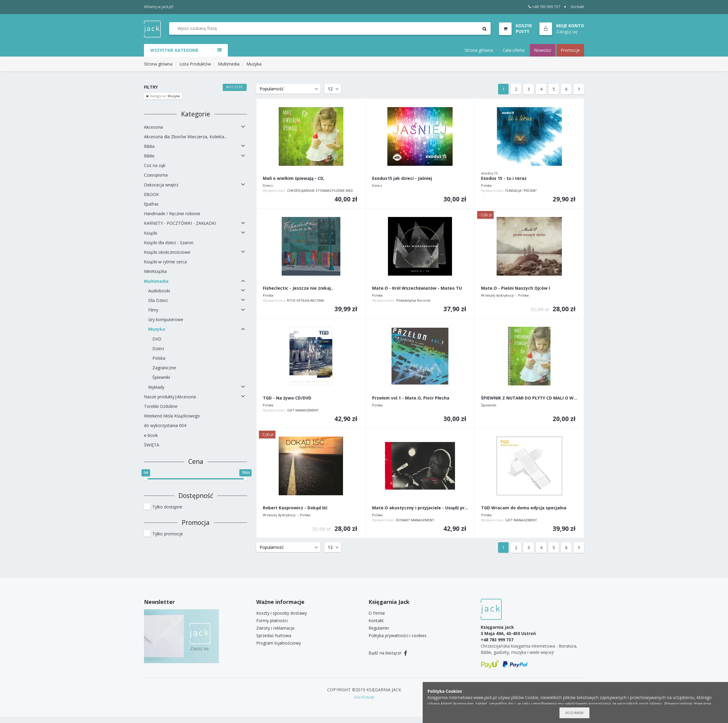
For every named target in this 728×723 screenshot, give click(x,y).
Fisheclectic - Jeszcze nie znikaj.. (298, 288)
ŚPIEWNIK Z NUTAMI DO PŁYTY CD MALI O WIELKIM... (529, 398)
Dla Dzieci (158, 300)
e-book (151, 435)
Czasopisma (156, 175)
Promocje (570, 50)
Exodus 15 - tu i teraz (504, 179)
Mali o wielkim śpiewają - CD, (294, 179)
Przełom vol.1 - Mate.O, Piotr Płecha (411, 398)
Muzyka (254, 64)
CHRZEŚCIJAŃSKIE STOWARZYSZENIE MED (320, 190)
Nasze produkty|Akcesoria (170, 397)
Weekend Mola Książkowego (172, 416)
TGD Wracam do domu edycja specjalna (524, 508)
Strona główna (479, 50)
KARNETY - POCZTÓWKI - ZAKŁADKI (180, 223)
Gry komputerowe (166, 319)
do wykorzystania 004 (165, 425)
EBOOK (151, 194)
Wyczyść (235, 87)
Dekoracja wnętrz (161, 185)
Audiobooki (159, 291)
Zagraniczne (164, 368)
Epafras (151, 204)
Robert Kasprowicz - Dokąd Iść (295, 508)
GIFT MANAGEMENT (303, 410)
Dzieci (158, 348)
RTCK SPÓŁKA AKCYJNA (305, 300)
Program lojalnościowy (279, 643)
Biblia (149, 146)
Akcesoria (153, 127)
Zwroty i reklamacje (275, 628)
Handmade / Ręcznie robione (172, 214)
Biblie (149, 156)
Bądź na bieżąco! (388, 653)
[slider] (146, 479)
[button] (562, 29)
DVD (157, 339)
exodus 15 (489, 173)
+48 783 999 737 (544, 7)
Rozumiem (574, 713)
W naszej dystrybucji (497, 295)
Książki (151, 233)
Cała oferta (514, 50)
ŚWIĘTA (152, 445)
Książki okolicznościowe (167, 252)
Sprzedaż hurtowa (274, 635)
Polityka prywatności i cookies (398, 635)
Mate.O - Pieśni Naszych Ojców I (515, 288)
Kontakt (577, 7)
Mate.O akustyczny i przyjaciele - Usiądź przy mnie (420, 508)
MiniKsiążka (155, 271)
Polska (159, 358)
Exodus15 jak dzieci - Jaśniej (402, 179)
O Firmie (377, 613)
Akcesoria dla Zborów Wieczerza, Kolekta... (185, 137)
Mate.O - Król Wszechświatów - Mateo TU (417, 288)
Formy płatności (272, 621)
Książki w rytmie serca (165, 262)
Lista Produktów (195, 64)
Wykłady (156, 387)
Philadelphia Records (413, 300)
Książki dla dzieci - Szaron (169, 243)
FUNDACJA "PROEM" (521, 190)
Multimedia (229, 64)
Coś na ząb (155, 165)
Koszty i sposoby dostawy (282, 613)
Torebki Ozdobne (161, 406)
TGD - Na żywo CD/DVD (287, 398)
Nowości (543, 50)
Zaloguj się (567, 32)
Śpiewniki (161, 377)
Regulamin (379, 628)
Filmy (153, 310)
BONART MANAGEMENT (415, 520)
